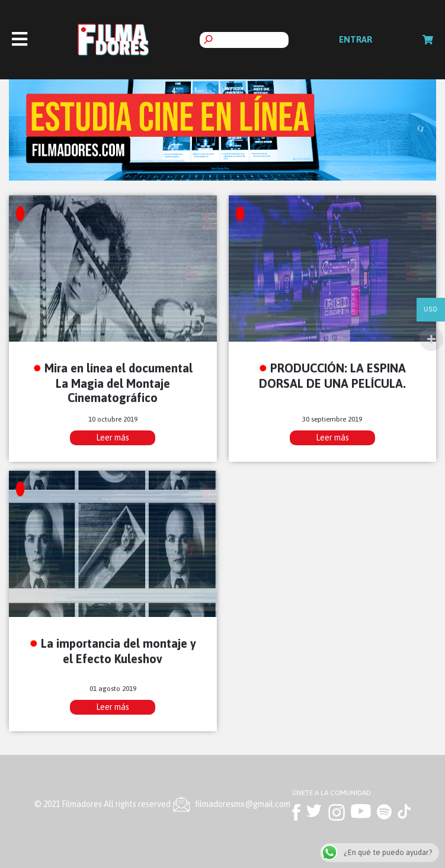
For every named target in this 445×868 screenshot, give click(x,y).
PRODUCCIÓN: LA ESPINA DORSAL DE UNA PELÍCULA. (333, 375)
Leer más (113, 438)
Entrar (356, 39)
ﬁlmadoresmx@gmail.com (243, 804)
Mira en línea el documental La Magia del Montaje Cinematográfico (119, 383)
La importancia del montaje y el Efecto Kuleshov (119, 651)
